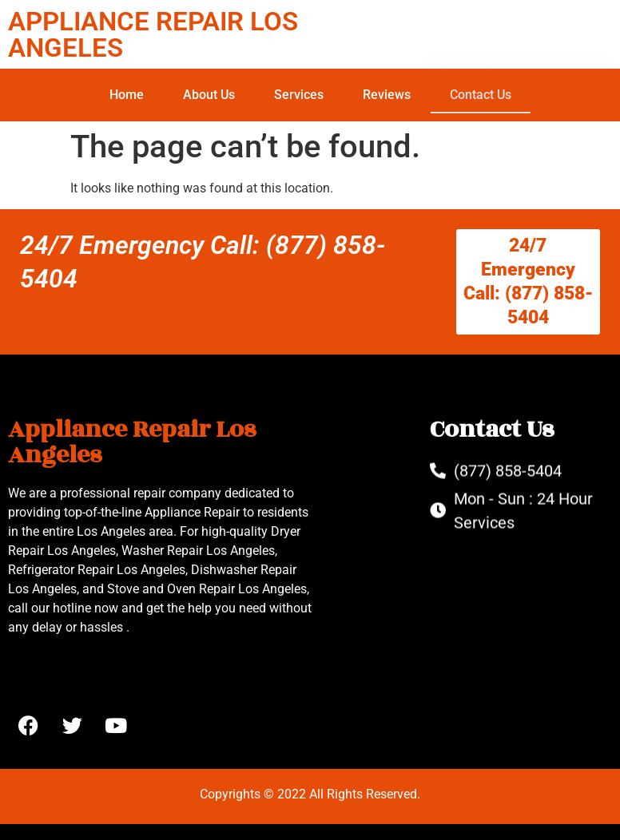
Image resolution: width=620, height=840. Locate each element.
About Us (209, 95)
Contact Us (481, 95)
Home (127, 95)
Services (299, 95)
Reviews (387, 95)
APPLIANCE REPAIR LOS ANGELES (153, 34)
